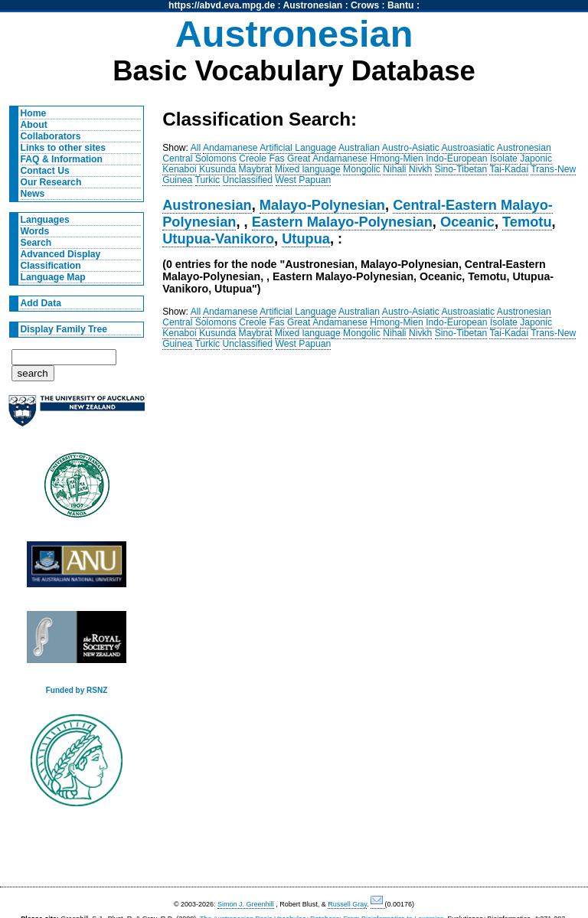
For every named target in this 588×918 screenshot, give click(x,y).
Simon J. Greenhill (246, 904)
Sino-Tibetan (461, 169)
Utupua (306, 238)
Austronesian (313, 5)
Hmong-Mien (397, 158)
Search (36, 243)
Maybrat (256, 169)
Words (35, 231)
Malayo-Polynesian (322, 205)
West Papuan (304, 180)
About (34, 125)
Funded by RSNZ (77, 690)
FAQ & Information (62, 159)
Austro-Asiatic (411, 148)
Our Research (51, 182)
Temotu (527, 222)
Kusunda (217, 169)
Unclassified (248, 180)
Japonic (536, 158)
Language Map (53, 277)
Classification (51, 266)
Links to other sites (63, 148)
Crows (365, 5)
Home (34, 113)
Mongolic (362, 169)
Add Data (41, 303)
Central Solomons (199, 158)
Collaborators (51, 136)
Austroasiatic (469, 148)
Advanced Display (61, 254)
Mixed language (308, 169)
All (196, 148)
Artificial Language (298, 148)
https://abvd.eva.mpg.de (222, 5)
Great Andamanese (327, 158)
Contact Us (45, 171)
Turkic (208, 180)
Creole (253, 158)
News (33, 194)
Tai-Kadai (509, 169)
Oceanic (467, 222)
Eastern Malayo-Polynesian (342, 222)
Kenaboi (180, 169)
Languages (45, 220)
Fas (276, 158)
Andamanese (230, 148)
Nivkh (420, 169)
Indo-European (456, 158)
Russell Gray (347, 904)
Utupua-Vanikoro (218, 238)
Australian (359, 148)
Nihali (394, 169)
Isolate (504, 158)
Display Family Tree (64, 329)
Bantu (400, 5)
